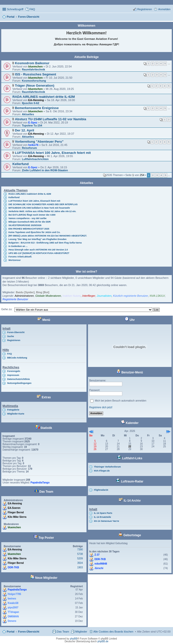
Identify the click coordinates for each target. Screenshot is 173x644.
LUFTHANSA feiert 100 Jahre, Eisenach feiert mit (53, 153)
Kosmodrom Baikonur (32, 63)
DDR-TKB (13, 567)
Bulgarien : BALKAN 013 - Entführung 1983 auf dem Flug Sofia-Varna (45, 243)
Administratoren (24, 296)
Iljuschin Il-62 (31, 103)
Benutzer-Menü (130, 372)
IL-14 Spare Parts (103, 513)
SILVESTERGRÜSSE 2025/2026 (25, 225)
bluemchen (36, 66)
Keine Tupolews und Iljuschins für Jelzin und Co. (34, 232)
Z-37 (97, 555)
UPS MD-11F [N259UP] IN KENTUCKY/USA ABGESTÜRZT (39, 253)
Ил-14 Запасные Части (107, 521)
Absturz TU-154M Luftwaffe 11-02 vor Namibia (51, 119)
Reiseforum (29, 148)
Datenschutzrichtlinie (19, 379)
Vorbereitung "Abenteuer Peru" (39, 142)
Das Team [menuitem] (63, 632)
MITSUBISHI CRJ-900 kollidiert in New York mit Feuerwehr (39, 208)
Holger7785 (14, 594)
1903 (80, 567)
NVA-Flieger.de (102, 471)
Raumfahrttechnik (34, 69)
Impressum (13, 375)
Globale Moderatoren (48, 296)
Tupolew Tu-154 (32, 125)
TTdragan (13, 612)
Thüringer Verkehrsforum (107, 467)
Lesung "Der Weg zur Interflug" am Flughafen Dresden (37, 239)
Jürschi (99, 568)
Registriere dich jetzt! (101, 407)
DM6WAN (13, 616)
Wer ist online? (86, 272)
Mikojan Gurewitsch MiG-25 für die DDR (30, 222)
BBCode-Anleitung (17, 358)
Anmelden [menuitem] (164, 9)
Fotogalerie (13, 410)
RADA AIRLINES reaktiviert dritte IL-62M (44, 97)
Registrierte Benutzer (15, 299)
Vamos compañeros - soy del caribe (27, 218)
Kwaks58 (13, 603)
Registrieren (14, 340)
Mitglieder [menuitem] (81, 632)
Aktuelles (28, 114)
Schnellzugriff (15, 9)
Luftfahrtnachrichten (35, 159)
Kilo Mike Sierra (17, 517)
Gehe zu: (7, 309)
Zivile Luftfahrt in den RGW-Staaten (45, 170)
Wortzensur (15, 260)
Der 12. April (24, 130)
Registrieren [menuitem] (145, 9)
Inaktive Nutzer (72, 296)
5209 (80, 558)
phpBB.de (103, 641)
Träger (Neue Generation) (35, 86)
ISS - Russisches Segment (36, 74)
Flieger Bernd (16, 512)
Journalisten (104, 296)
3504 (80, 563)
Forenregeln (14, 371)
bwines (12, 599)
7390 (80, 550)
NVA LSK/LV (157, 296)
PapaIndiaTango (40, 483)
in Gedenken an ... (18, 246)
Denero (12, 621)
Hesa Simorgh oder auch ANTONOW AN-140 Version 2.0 (38, 250)
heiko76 (33, 145)
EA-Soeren (14, 508)
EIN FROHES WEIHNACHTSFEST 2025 (29, 229)
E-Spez (33, 122)
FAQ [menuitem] (32, 9)
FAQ (10, 354)
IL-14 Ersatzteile (103, 517)
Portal (11, 17)
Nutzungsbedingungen (19, 383)
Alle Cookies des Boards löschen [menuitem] (113, 632)
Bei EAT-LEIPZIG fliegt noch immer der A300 (32, 215)
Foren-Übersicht (16, 332)
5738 (80, 554)
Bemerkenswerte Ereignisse (37, 108)
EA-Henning (36, 100)
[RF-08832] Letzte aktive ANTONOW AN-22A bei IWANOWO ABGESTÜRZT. (48, 236)
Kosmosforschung (34, 81)
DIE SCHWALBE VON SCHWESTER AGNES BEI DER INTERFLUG (43, 204)
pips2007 (13, 608)
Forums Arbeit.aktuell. (20, 257)
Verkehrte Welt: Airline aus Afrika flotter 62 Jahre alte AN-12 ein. (42, 211)
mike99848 (101, 564)
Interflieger (89, 296)
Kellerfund (21, 164)
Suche (11, 336)
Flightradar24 (101, 490)
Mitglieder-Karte (16, 414)
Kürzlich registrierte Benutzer (131, 296)
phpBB (74, 639)
